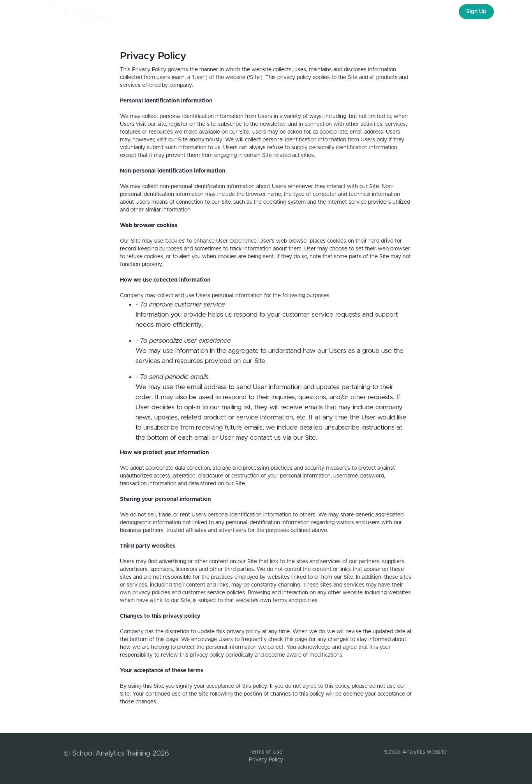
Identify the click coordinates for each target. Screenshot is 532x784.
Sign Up (476, 12)
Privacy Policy (266, 760)
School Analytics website (415, 752)
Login (442, 11)
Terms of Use (266, 752)
